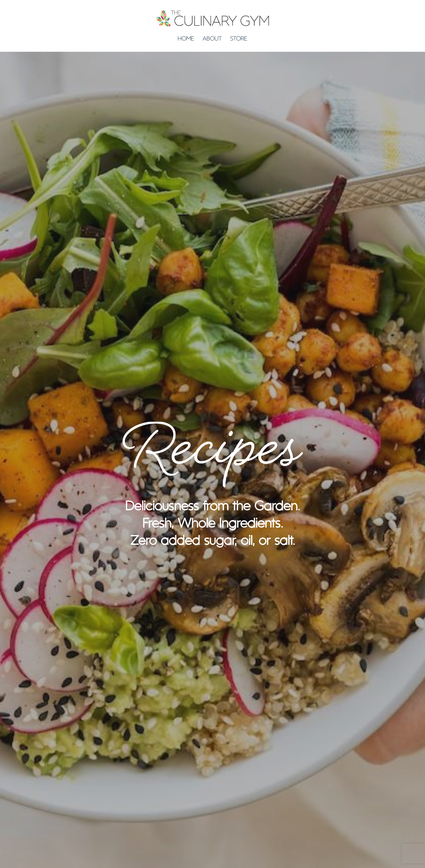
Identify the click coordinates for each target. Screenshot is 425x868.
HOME (186, 39)
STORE (239, 39)
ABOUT (212, 39)
